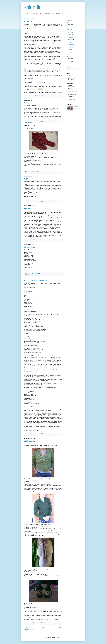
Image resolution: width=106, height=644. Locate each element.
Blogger (58, 637)
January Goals (30, 247)
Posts (69, 67)
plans (31, 435)
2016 (69, 21)
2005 (69, 62)
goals (29, 274)
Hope (26, 179)
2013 (69, 24)
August (71, 33)
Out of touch (29, 21)
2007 (69, 58)
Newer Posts (27, 628)
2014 (69, 22)
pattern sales (30, 97)
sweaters (39, 624)
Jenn (76, 106)
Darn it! (27, 103)
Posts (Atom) (32, 630)
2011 (69, 28)
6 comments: (38, 434)
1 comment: (38, 172)
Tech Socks (28, 128)
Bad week (28, 208)
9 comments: (38, 121)
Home (44, 628)
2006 (69, 60)
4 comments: (38, 623)
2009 (69, 31)
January (71, 39)
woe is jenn (30, 122)
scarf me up (35, 624)
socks (30, 173)
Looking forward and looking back (36, 280)
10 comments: (38, 240)
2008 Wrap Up (29, 441)
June (70, 34)
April (70, 36)
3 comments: (38, 96)
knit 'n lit (32, 7)
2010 (69, 29)
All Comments (71, 69)
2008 (69, 57)
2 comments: (38, 201)
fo (28, 173)
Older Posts (60, 628)
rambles (34, 97)
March (71, 38)
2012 (69, 26)
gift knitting (31, 624)
